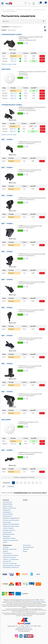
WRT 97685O (7, 168)
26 (4, 486)
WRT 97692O (7, 336)
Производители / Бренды (11, 565)
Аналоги (20, 43)
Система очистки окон (39, 10)
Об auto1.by (27, 545)
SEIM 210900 (6, 420)
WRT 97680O (7, 196)
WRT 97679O (7, 392)
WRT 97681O (7, 308)
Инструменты (7, 516)
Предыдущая (6, 483)
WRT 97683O (7, 252)
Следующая (11, 486)
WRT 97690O (7, 280)
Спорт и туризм (8, 528)
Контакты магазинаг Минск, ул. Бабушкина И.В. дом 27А (11, 559)
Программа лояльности (11, 567)
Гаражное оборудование (11, 518)
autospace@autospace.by (38, 601)
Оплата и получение (10, 563)
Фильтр (6, 21)
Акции (25, 551)
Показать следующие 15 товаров (24, 477)
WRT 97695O (7, 364)
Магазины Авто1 (28, 547)
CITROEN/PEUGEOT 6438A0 (12, 105)
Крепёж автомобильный (11, 524)
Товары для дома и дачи (11, 526)
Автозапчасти (10, 10)
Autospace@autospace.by (31, 612)
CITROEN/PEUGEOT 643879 (12, 35)
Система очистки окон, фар (24, 10)
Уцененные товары (9, 538)
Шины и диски (8, 506)
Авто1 (3, 10)
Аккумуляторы (8, 504)
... (41, 483)
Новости (26, 549)
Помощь (6, 547)
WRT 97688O (7, 224)
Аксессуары (7, 522)
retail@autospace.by (26, 628)
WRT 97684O (7, 140)
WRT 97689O (7, 450)
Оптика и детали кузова (11, 520)
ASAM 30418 (6, 69)
